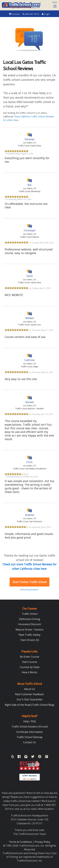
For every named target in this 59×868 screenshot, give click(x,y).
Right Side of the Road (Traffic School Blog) (29, 705)
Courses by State (30, 667)
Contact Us (29, 742)
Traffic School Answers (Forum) (30, 727)
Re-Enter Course (29, 657)
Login (46, 14)
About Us (29, 689)
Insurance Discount (29, 624)
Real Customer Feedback (29, 694)
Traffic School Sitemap (29, 737)
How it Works (29, 672)
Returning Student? (30, 589)
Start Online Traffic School (30, 582)
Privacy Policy (42, 842)
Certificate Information (29, 732)
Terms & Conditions (21, 842)
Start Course (30, 662)
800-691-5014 (31, 14)
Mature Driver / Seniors (29, 630)
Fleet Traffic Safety (29, 635)
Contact (15, 14)
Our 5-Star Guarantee (29, 699)
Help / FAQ (29, 721)
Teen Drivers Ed (29, 640)
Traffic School (30, 614)
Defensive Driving (30, 619)
